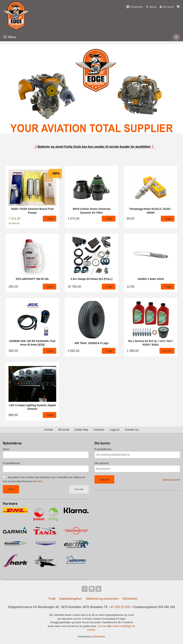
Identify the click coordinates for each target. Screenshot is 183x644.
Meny (9, 37)
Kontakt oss (132, 430)
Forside (49, 430)
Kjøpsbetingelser (71, 599)
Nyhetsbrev (130, 599)
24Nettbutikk (98, 637)
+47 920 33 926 (120, 607)
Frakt (52, 599)
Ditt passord (102, 463)
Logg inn (115, 430)
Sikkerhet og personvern (102, 599)
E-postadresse (103, 449)
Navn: (6, 449)
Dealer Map (81, 430)
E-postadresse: (12, 463)
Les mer (79, 489)
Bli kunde (64, 430)
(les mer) (38, 481)
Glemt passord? (171, 480)
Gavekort (99, 430)
